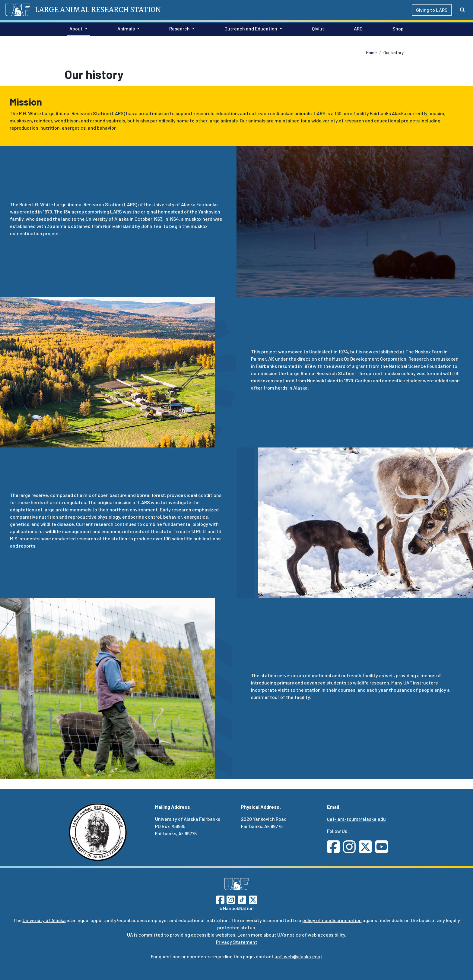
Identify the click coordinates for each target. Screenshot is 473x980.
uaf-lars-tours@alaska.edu (356, 819)
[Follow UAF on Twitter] (253, 899)
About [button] (76, 28)
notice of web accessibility (316, 935)
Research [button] (179, 28)
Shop (397, 28)
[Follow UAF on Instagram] (230, 899)
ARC (357, 28)
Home (371, 53)
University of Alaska (44, 920)
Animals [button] (126, 28)
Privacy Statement (237, 942)
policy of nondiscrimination (332, 920)
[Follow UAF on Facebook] (220, 899)
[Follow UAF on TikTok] (242, 899)
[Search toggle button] (462, 10)
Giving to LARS (432, 10)
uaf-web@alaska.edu (297, 956)
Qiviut (317, 28)
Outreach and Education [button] (251, 28)
